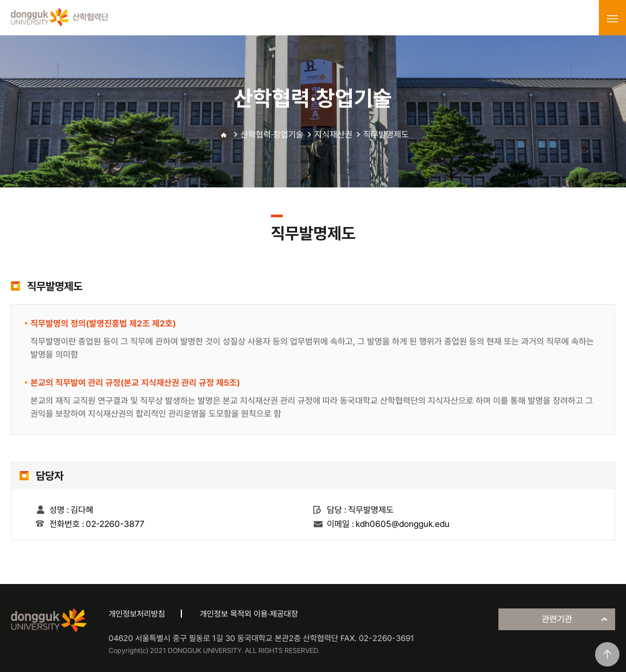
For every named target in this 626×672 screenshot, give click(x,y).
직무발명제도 (386, 134)
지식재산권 (333, 134)
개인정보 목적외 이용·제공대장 (249, 614)
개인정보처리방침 (137, 614)
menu (612, 18)
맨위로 (607, 654)
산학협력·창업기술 (272, 134)
